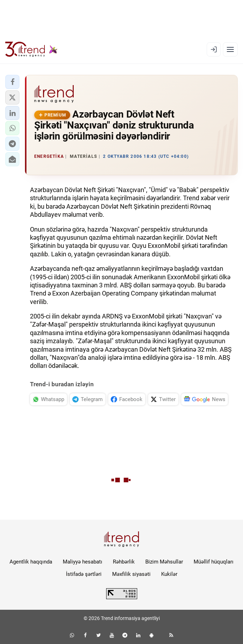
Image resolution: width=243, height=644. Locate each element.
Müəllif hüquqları (214, 562)
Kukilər (169, 574)
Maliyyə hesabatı (83, 562)
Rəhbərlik (124, 562)
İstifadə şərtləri (84, 574)
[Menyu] (230, 49)
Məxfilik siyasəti (131, 574)
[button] (12, 82)
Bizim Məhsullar (164, 562)
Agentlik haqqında (31, 562)
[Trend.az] (31, 49)
